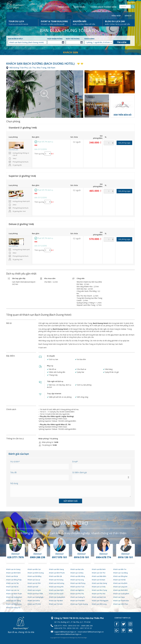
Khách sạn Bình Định (13, 573)
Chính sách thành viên (103, 7)
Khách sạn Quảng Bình (121, 594)
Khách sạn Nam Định (56, 590)
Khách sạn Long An (34, 590)
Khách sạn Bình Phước (57, 573)
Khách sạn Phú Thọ (77, 594)
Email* (75, 462)
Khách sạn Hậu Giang (99, 583)
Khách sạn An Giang (13, 569)
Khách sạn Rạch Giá (99, 597)
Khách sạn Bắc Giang (56, 569)
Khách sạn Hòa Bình (120, 583)
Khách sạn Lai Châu (99, 587)
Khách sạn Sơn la (34, 601)
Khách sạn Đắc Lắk (56, 576)
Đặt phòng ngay (124, 143)
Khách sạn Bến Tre (120, 569)
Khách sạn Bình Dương (36, 573)
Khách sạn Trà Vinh (56, 604)
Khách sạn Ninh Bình (121, 590)
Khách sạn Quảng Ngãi (36, 597)
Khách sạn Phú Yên (99, 594)
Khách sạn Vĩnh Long (99, 604)
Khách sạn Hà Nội (119, 580)
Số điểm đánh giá (79, 472)
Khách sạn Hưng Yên (56, 587)
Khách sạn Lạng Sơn (120, 587)
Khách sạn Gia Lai (34, 580)
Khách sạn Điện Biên (99, 576)
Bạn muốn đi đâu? (15, 39)
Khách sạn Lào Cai (13, 590)
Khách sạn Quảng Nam (14, 597)
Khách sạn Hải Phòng (78, 583)
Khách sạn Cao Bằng (120, 573)
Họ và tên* (15, 462)
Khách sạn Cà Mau (77, 573)
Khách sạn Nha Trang (99, 590)
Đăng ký (128, 16)
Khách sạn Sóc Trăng (13, 601)
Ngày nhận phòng (55, 39)
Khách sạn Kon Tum (77, 587)
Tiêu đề (13, 472)
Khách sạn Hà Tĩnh (34, 583)
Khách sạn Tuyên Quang (79, 604)
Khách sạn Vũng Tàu (13, 608)
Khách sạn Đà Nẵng (34, 576)
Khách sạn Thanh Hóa (121, 601)
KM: (36, 145)
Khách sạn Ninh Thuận (14, 594)
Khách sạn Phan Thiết (35, 594)
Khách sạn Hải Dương (57, 583)
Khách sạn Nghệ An (77, 590)
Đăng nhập (116, 16)
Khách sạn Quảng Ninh (57, 597)
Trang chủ (63, 7)
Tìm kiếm (122, 42)
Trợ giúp (131, 2)
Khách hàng (89, 39)
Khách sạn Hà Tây (13, 583)
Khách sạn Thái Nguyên (100, 601)
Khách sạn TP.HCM (34, 604)
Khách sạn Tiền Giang (14, 604)
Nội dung (14, 483)
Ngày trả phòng (73, 39)
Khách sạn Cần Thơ (99, 573)
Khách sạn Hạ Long (77, 580)
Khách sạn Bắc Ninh (99, 569)
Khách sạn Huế (33, 587)
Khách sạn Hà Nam (99, 580)
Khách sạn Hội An (12, 587)
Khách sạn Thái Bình (78, 601)
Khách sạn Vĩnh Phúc (121, 604)
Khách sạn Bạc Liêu (77, 569)
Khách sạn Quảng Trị (78, 597)
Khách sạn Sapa (119, 597)
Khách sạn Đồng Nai (120, 576)
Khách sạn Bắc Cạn (34, 569)
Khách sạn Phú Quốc (56, 594)
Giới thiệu (80, 7)
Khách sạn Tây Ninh (56, 601)
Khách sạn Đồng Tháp (14, 580)
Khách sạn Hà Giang (56, 580)
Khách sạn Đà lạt (12, 576)
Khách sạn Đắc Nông (78, 576)
